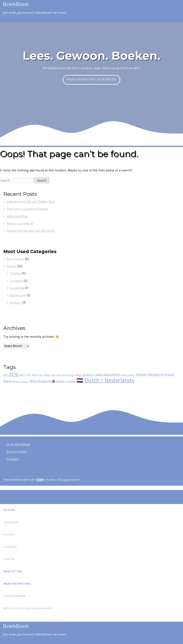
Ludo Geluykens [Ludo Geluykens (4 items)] (107, 374)
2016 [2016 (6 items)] (14, 374)
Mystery (16, 303)
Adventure (18, 295)
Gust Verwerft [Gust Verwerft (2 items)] (85, 375)
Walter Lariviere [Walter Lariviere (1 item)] (21, 381)
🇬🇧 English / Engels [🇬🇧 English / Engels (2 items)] (64, 381)
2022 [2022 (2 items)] (47, 375)
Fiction (12, 266)
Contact (13, 459)
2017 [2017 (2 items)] (22, 375)
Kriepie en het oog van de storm (31, 231)
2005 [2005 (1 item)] (6, 375)
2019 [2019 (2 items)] (35, 375)
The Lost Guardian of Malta (27, 209)
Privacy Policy (17, 452)
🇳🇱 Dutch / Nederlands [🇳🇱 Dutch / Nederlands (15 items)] (105, 380)
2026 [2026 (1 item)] (58, 375)
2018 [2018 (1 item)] (28, 375)
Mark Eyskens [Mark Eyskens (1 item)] (128, 375)
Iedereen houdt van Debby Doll (31, 202)
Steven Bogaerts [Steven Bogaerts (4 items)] (150, 374)
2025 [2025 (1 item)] (53, 375)
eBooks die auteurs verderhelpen (28, 608)
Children (16, 281)
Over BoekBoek (19, 444)
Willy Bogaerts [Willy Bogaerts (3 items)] (40, 381)
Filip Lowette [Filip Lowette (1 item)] (68, 375)
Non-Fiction (15, 259)
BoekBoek (16, 4)
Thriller (15, 274)
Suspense (17, 288)
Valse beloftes (17, 216)
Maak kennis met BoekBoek (91, 80)
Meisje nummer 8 (20, 224)
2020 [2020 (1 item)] (41, 375)
